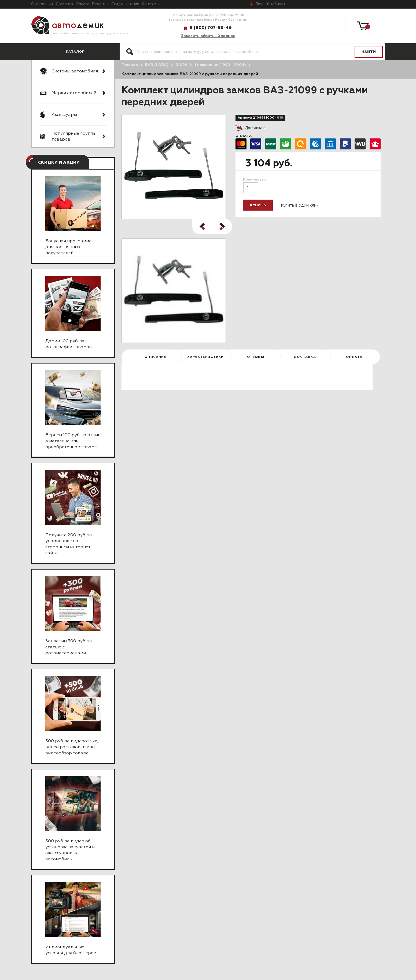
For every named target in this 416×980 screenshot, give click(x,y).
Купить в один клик (300, 205)
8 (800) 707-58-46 (211, 28)
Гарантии (100, 4)
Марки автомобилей (74, 93)
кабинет (270, 4)
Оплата (82, 4)
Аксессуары (64, 115)
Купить (258, 205)
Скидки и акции (125, 4)
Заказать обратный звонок (208, 36)
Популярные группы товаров (74, 137)
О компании (42, 4)
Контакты (151, 4)
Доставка (64, 4)
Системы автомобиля (75, 71)
